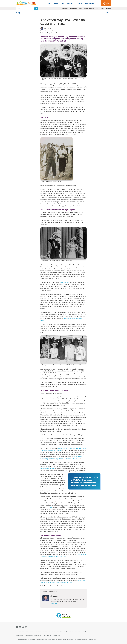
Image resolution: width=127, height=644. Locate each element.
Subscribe (39, 631)
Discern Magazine (89, 9)
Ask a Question (30, 631)
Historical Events (55, 33)
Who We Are (74, 9)
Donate (81, 9)
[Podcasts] (26, 627)
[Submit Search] (36, 9)
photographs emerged (48, 469)
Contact (45, 631)
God (50, 3)
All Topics (60, 631)
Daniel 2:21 (77, 562)
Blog (97, 9)
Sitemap (84, 631)
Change (79, 3)
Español (102, 9)
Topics (107, 13)
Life (62, 3)
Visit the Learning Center (106, 3)
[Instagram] (23, 627)
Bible (56, 3)
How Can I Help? (20, 631)
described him (65, 282)
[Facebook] (17, 627)
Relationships (90, 3)
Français (109, 9)
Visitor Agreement (47, 635)
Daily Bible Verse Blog (74, 631)
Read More (53, 604)
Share (53, 31)
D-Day (51, 507)
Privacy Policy (57, 635)
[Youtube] (20, 627)
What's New (65, 9)
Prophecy (70, 3)
